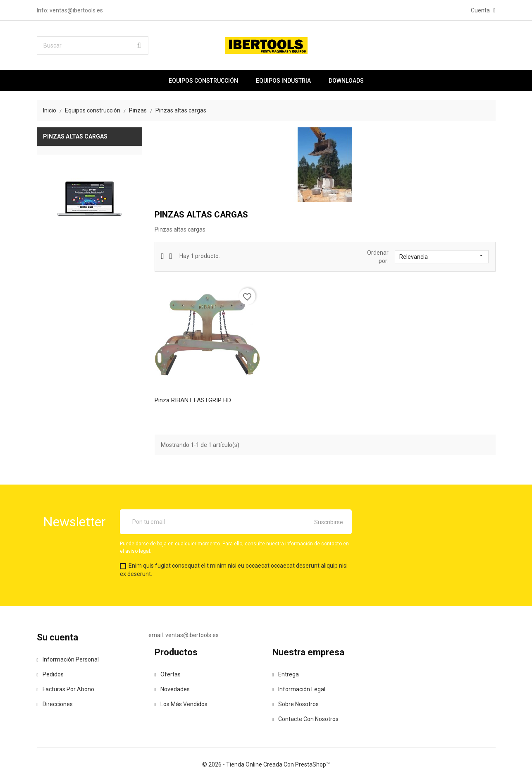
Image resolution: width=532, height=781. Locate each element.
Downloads (346, 81)
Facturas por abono (66, 689)
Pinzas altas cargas (75, 136)
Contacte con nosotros (305, 719)
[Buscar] (93, 45)
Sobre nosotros (296, 704)
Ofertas (168, 674)
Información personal (68, 659)
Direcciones (55, 704)
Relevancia (442, 256)
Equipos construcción (203, 81)
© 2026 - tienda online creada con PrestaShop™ (266, 764)
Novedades (172, 689)
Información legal (299, 689)
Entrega (286, 674)
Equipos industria (283, 81)
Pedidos (50, 674)
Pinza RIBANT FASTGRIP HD (193, 400)
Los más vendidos (181, 704)
